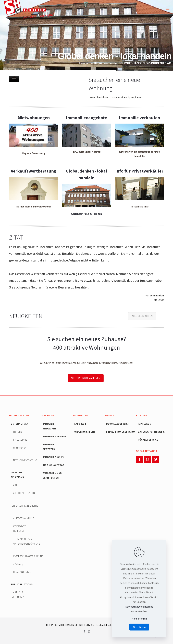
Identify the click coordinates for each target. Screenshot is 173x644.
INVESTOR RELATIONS (17, 475)
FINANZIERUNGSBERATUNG (119, 432)
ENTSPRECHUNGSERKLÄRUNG (25, 556)
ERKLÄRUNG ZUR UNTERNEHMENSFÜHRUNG (25, 541)
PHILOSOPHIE (20, 440)
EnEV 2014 (80, 424)
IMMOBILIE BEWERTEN (49, 447)
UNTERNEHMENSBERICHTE (24, 506)
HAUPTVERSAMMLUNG (23, 518)
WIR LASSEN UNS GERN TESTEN (52, 475)
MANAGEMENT (20, 448)
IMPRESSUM (145, 424)
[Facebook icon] (84, 631)
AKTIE (16, 485)
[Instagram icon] (89, 631)
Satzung (19, 564)
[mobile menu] (168, 8)
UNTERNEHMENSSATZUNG (24, 460)
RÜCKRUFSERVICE (148, 440)
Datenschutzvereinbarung (139, 607)
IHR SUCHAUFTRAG (53, 465)
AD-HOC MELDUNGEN (24, 493)
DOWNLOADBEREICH (118, 424)
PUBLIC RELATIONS (22, 584)
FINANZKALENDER (22, 572)
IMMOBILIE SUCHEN (53, 457)
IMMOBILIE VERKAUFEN (49, 426)
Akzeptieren (139, 627)
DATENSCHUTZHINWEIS (151, 432)
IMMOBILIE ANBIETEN (54, 436)
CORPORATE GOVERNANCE (19, 529)
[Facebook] (140, 459)
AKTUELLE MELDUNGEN (18, 595)
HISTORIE (18, 432)
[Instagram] (148, 459)
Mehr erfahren (139, 619)
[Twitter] (156, 459)
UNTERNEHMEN (20, 424)
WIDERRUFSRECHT (85, 432)
